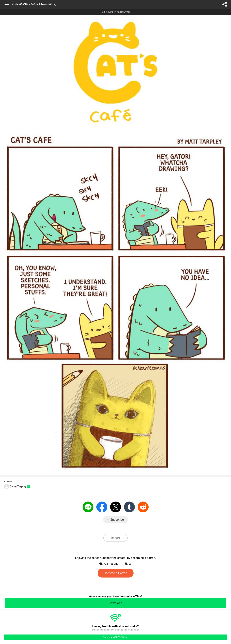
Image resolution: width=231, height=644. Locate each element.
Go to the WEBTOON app (115, 637)
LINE (88, 507)
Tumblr (129, 507)
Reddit (143, 507)
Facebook (102, 507)
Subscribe (117, 520)
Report (115, 538)
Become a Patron (116, 573)
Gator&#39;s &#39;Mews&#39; (34, 4)
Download (115, 603)
